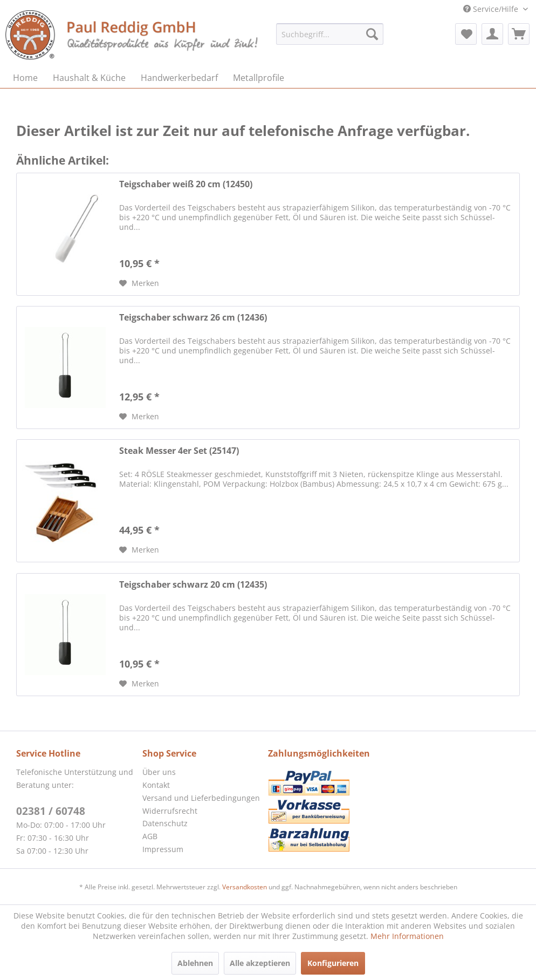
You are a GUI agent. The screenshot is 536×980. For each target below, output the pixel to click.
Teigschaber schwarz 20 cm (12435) (193, 585)
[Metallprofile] (259, 78)
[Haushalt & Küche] (89, 78)
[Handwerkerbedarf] (179, 78)
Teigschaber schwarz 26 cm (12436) (193, 318)
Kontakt (156, 785)
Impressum (163, 849)
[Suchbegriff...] (330, 34)
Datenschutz (165, 823)
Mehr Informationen (407, 936)
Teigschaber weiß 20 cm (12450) (186, 184)
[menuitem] (330, 34)
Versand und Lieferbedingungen (201, 798)
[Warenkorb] (519, 34)
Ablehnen (195, 963)
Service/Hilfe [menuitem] (492, 9)
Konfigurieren (333, 963)
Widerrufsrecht (170, 811)
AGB (150, 836)
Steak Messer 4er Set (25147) (179, 451)
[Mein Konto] (492, 34)
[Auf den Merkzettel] (139, 283)
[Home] (25, 78)
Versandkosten (245, 887)
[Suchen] (372, 34)
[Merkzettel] (466, 34)
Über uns (159, 772)
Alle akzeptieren (260, 963)
